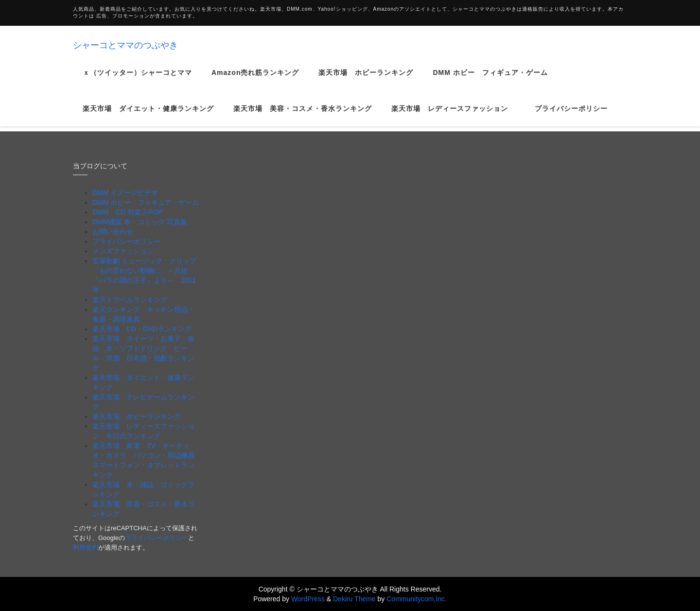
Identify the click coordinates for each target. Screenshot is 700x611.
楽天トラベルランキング (130, 300)
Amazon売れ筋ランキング (255, 80)
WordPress (308, 599)
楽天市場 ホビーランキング (366, 80)
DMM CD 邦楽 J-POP (128, 212)
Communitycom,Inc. (417, 599)
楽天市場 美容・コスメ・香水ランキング (303, 116)
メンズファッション (123, 251)
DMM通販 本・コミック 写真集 (140, 222)
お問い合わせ (113, 232)
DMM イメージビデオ (125, 193)
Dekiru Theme (354, 599)
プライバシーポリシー (571, 116)
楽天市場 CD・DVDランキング (142, 329)
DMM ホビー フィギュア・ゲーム (490, 80)
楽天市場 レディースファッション (453, 116)
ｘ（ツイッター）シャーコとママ (137, 80)
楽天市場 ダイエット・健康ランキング (148, 116)
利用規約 (86, 548)
